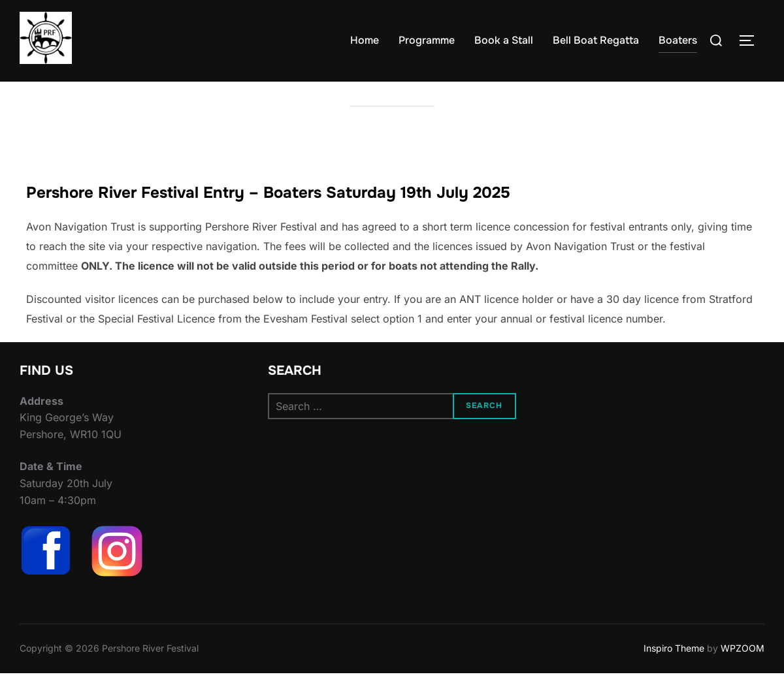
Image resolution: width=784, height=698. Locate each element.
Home (365, 40)
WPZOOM (743, 674)
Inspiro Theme (674, 674)
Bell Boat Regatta (596, 40)
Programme (427, 40)
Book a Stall (504, 40)
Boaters (678, 40)
